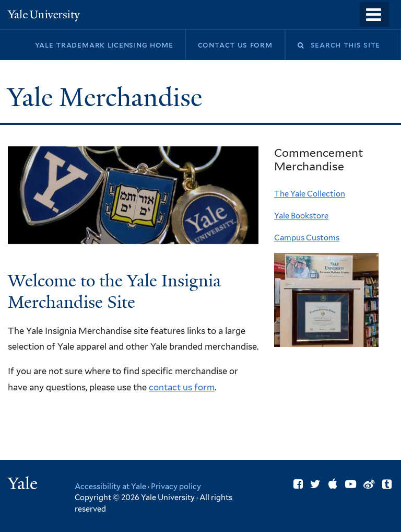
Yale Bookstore (301, 216)
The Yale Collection (310, 194)
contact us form (182, 387)
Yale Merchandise (108, 97)
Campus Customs (307, 238)
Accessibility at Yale (110, 486)
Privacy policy (176, 486)
